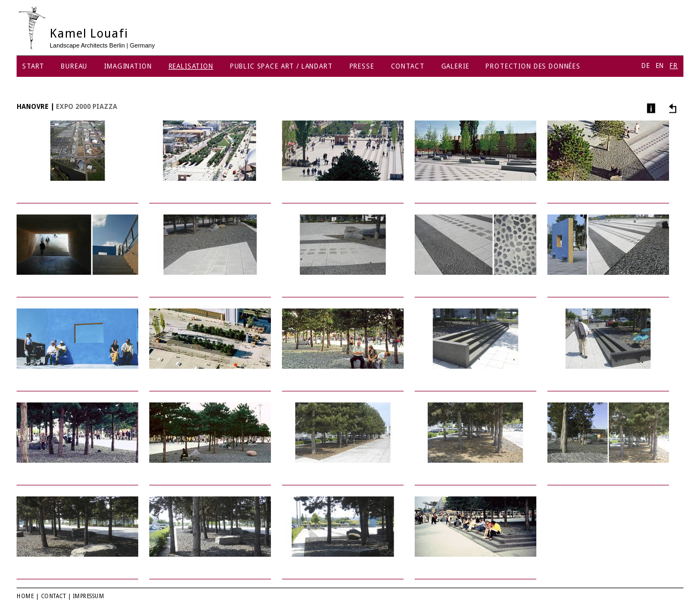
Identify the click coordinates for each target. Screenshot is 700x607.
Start (33, 66)
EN (660, 66)
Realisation (191, 66)
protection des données (533, 66)
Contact (408, 66)
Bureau (74, 66)
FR (674, 66)
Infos (650, 108)
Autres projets (671, 108)
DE (646, 66)
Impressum (89, 596)
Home (25, 596)
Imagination (128, 66)
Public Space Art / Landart (281, 66)
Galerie (455, 66)
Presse (362, 66)
